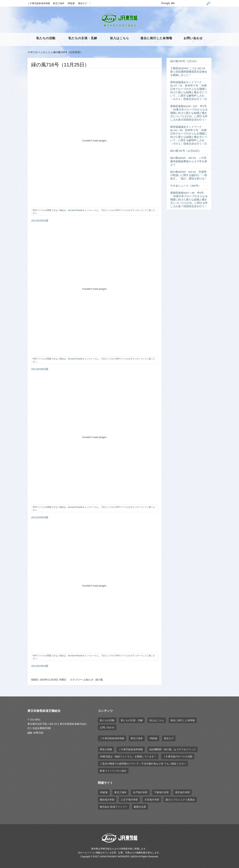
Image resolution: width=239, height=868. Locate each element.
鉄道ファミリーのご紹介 (113, 771)
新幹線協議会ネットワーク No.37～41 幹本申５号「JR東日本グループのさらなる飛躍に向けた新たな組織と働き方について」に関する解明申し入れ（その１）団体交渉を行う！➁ (189, 91)
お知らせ (45, 52)
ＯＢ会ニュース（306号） (186, 186)
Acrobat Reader (75, 210)
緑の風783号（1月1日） (184, 61)
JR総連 (71, 3)
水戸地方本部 (140, 792)
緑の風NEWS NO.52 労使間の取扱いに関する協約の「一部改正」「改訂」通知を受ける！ (189, 175)
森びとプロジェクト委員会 (180, 800)
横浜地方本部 (107, 800)
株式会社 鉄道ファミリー (114, 807)
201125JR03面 (40, 517)
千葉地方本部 (161, 792)
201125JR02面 (40, 369)
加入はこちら (120, 38)
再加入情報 (106, 749)
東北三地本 (59, 3)
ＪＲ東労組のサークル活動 (178, 757)
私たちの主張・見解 (83, 38)
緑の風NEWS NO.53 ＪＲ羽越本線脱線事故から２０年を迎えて (189, 161)
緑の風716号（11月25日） (60, 65)
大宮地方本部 (152, 800)
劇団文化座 (140, 807)
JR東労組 (33, 52)
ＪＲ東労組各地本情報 (39, 3)
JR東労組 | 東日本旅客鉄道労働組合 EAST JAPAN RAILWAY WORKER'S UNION (120, 20)
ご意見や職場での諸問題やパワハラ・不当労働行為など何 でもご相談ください (143, 764)
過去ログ (82, 3)
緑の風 (99, 680)
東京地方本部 (182, 792)
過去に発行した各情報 (156, 38)
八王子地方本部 (129, 800)
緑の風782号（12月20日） (186, 151)
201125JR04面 (40, 666)
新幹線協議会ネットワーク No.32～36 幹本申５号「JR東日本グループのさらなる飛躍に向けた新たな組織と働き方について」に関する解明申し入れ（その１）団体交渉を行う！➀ (189, 135)
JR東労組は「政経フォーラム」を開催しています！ (128, 757)
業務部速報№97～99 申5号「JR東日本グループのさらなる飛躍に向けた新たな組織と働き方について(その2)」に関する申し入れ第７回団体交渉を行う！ (189, 200)
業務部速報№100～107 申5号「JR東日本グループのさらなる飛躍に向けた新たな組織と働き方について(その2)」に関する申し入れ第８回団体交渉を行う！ (189, 113)
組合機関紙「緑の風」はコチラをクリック (173, 749)
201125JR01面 (40, 221)
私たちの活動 (46, 38)
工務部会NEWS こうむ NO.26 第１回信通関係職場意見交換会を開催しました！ (189, 72)
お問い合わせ (193, 38)
